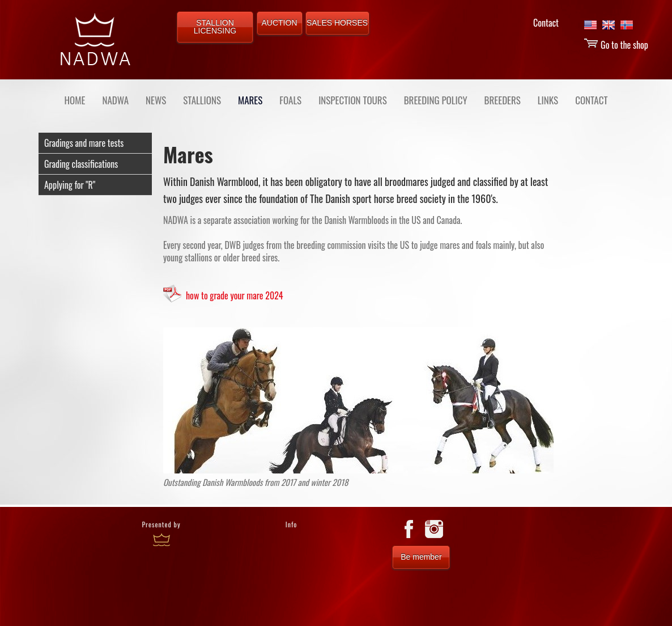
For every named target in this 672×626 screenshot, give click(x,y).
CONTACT (591, 100)
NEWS (156, 100)
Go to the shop (616, 45)
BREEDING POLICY (436, 100)
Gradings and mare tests (84, 143)
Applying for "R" (70, 185)
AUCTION (280, 23)
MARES (250, 100)
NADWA (115, 100)
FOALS (290, 100)
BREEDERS (503, 100)
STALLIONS (202, 100)
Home (75, 100)
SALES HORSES (337, 23)
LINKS (548, 100)
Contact (546, 23)
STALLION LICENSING (215, 27)
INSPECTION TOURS (353, 100)
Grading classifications (81, 164)
